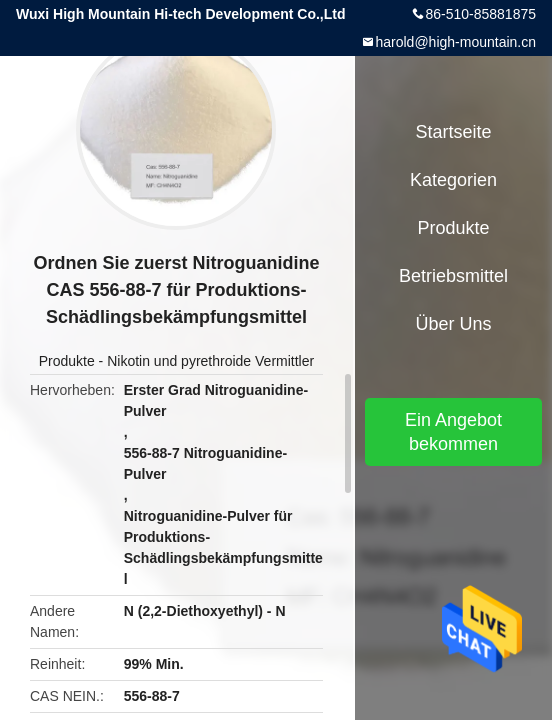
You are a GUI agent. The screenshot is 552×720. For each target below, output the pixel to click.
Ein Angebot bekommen (453, 432)
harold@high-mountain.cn (455, 42)
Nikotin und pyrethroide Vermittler (210, 361)
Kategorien (453, 180)
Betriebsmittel (453, 276)
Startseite (453, 132)
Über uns (453, 324)
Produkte (67, 361)
